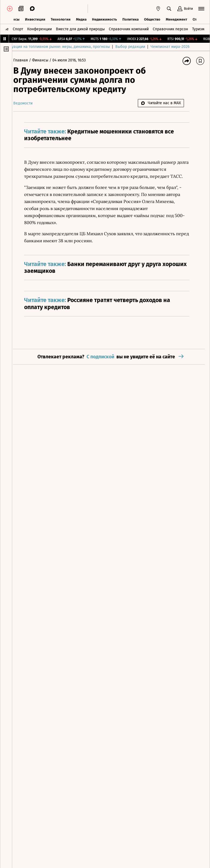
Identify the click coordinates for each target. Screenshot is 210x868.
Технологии (61, 19)
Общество (152, 19)
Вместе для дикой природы (80, 29)
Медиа (81, 19)
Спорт (18, 29)
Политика (131, 19)
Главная (26, 60)
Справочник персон (170, 29)
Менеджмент (176, 19)
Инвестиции (35, 19)
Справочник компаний (129, 29)
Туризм (198, 29)
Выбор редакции (142, 47)
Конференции (39, 29)
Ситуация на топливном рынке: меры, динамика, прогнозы (70, 47)
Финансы (45, 60)
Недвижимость (104, 19)
